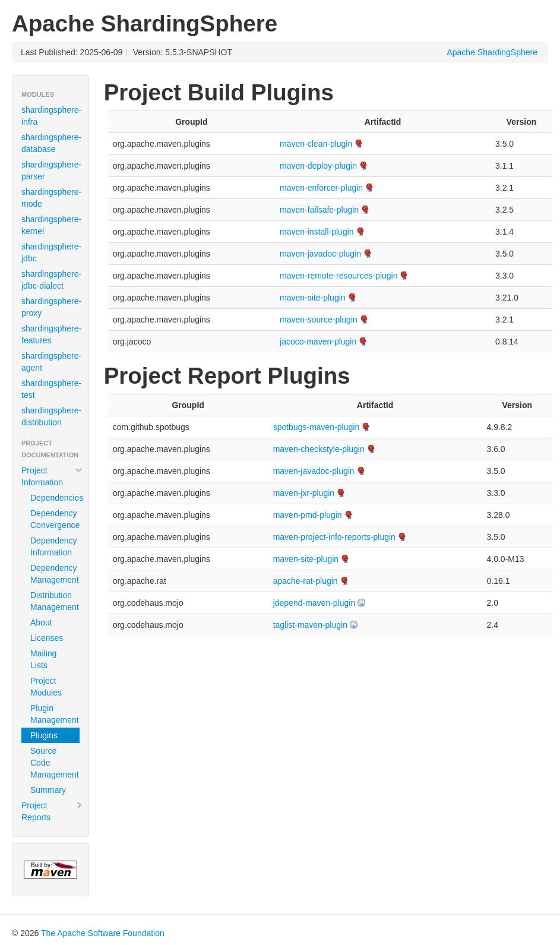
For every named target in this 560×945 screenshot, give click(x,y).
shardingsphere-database (51, 143)
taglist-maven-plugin (310, 625)
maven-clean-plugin (316, 144)
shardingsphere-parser (51, 170)
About (41, 622)
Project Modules (46, 687)
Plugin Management (55, 714)
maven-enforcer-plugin (321, 188)
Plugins (44, 735)
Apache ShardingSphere (492, 52)
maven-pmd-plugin (308, 515)
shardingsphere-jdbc (51, 252)
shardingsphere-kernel (51, 225)
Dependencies (55, 498)
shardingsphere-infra (51, 116)
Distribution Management (55, 601)
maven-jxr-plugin (304, 493)
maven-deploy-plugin (318, 166)
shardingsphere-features (51, 334)
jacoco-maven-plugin (318, 342)
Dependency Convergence (55, 519)
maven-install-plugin (317, 232)
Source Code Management (55, 763)
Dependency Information (54, 546)
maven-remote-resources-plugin (338, 276)
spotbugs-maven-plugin (317, 427)
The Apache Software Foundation (103, 933)
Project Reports (52, 811)
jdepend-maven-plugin (314, 603)
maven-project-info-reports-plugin (334, 537)
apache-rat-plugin (306, 581)
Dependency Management (55, 574)
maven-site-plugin (313, 298)
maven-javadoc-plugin (320, 254)
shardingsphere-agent (51, 362)
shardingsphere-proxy (51, 307)
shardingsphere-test (51, 389)
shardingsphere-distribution (51, 416)
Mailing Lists (43, 659)
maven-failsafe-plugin (319, 210)
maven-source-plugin (319, 320)
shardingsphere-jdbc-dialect (51, 280)
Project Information (52, 476)
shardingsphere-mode (51, 198)
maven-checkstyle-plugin (319, 449)
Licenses (47, 638)
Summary (48, 790)
